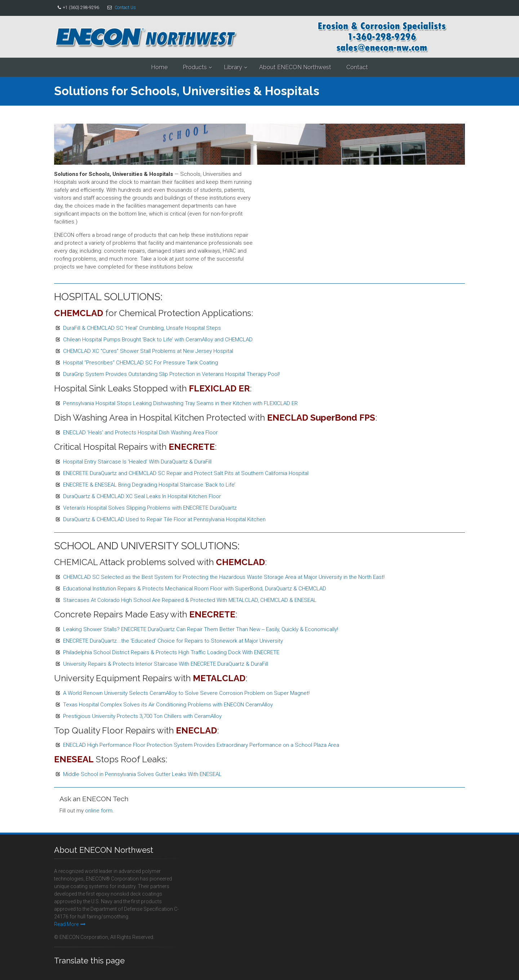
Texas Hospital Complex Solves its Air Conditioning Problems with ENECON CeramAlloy (168, 705)
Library (233, 67)
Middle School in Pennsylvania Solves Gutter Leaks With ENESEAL (142, 774)
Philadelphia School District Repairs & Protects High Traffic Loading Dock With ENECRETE (171, 652)
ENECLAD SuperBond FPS (321, 418)
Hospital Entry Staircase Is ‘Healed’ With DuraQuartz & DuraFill (137, 462)
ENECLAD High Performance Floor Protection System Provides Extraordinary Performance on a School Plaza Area (201, 745)
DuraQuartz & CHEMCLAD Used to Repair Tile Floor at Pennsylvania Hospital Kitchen (164, 519)
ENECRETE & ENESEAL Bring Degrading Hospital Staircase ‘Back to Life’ (149, 485)
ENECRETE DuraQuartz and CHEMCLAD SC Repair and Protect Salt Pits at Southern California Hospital (186, 473)
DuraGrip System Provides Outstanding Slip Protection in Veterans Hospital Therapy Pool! (171, 374)
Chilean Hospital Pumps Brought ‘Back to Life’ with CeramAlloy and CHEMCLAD (158, 340)
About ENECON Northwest (295, 67)
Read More (70, 924)
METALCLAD (219, 678)
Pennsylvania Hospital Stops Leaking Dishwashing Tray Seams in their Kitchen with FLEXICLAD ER (180, 403)
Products (195, 67)
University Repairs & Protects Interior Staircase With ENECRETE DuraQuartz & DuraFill (166, 664)
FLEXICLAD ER (219, 388)
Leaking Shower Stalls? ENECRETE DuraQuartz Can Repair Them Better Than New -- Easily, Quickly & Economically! (201, 629)
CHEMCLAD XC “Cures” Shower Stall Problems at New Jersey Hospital (148, 351)
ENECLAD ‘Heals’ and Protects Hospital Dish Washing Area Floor (140, 433)
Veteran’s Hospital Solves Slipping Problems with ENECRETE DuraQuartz (150, 508)
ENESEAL (74, 759)
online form (99, 811)
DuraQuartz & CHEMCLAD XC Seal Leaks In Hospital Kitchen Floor (142, 496)
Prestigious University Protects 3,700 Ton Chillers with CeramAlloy (142, 716)
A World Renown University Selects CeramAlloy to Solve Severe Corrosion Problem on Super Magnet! (186, 693)
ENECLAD (196, 730)
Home (159, 67)
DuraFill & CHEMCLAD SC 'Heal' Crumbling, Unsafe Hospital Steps (142, 328)
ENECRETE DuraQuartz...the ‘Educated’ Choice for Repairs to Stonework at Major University (173, 641)
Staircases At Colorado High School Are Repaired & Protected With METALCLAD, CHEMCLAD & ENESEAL (190, 600)
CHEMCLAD (79, 313)
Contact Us (125, 8)
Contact (357, 67)
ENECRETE (192, 447)
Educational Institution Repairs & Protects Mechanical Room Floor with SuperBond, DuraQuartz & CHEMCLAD (195, 589)
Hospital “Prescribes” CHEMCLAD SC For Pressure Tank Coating (141, 363)
